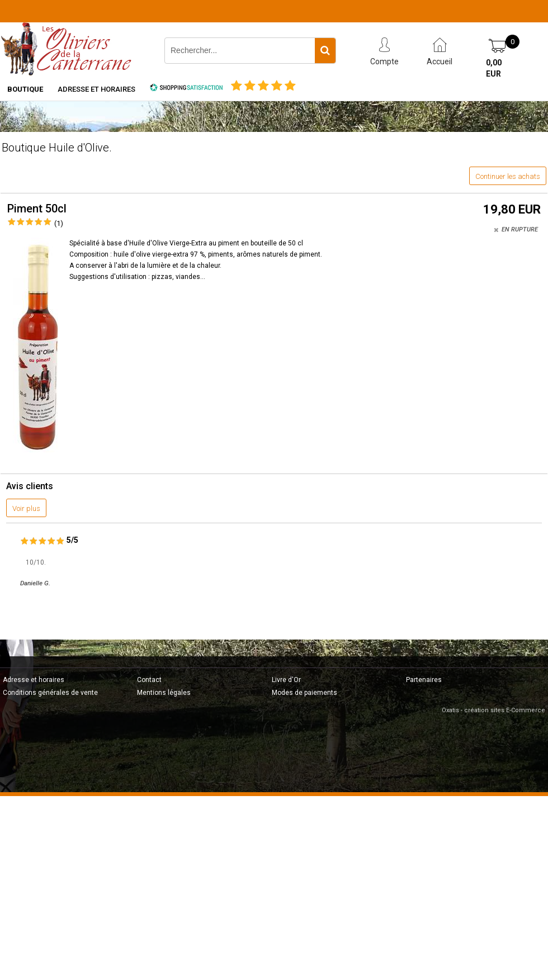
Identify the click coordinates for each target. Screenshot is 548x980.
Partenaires (424, 680)
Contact (149, 680)
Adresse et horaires (96, 89)
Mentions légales (164, 693)
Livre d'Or (286, 680)
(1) (59, 223)
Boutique (25, 89)
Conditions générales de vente (50, 693)
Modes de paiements (304, 693)
